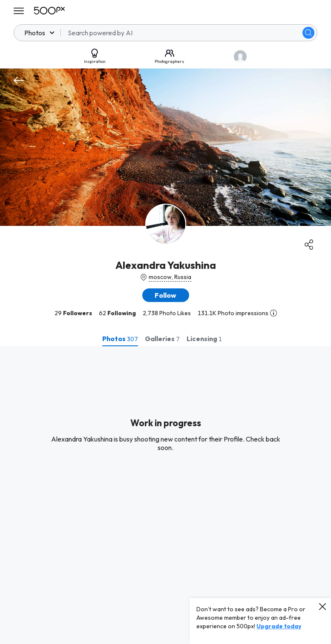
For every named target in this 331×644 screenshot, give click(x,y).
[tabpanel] (165, 495)
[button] (166, 295)
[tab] (120, 339)
